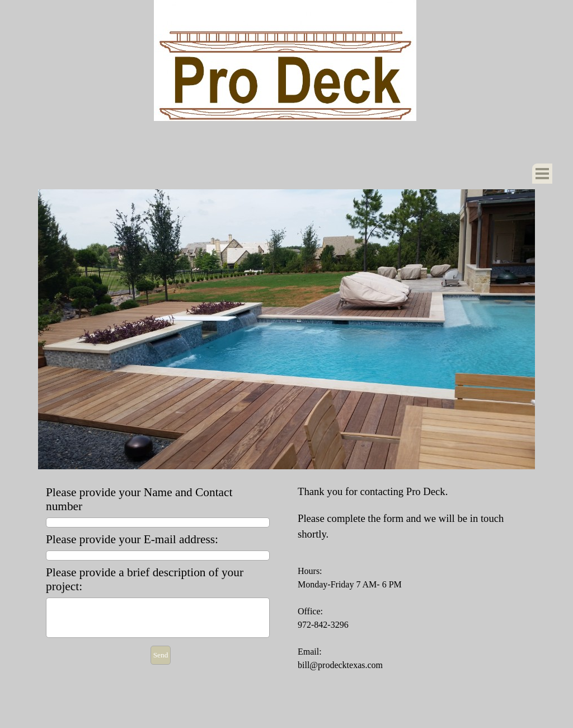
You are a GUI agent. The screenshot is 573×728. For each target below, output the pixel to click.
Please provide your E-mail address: (132, 539)
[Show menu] (542, 174)
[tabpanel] (412, 578)
